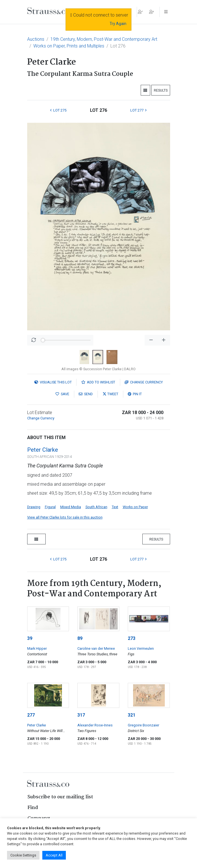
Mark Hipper (37, 648)
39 (30, 638)
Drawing (34, 507)
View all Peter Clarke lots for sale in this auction (65, 517)
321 (132, 715)
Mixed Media (71, 507)
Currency (144, 382)
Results (161, 90)
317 (81, 715)
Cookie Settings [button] (23, 855)
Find (33, 808)
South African (96, 507)
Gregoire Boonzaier (143, 725)
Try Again (118, 24)
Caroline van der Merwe (96, 648)
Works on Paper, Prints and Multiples (69, 46)
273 (132, 638)
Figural (50, 507)
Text (115, 507)
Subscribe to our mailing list (60, 797)
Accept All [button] (54, 855)
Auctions (36, 39)
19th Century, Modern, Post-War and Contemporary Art (104, 39)
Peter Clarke (43, 450)
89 (80, 638)
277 (31, 715)
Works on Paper (135, 507)
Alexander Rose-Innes (95, 725)
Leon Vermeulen (141, 648)
